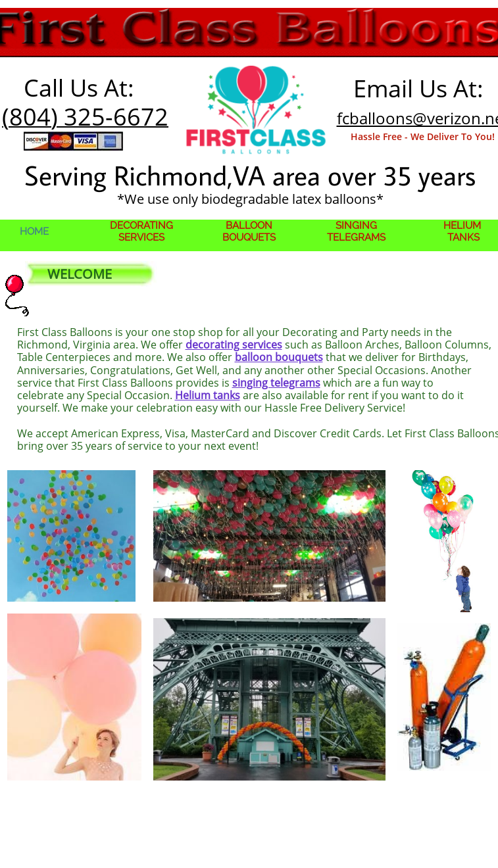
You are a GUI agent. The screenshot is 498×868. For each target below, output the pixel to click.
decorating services (234, 345)
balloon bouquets (279, 357)
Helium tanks (208, 395)
